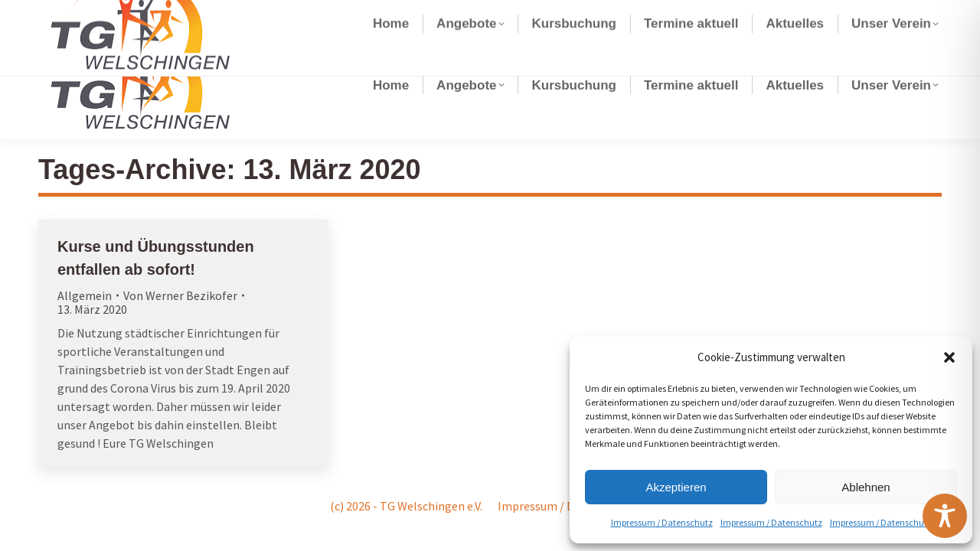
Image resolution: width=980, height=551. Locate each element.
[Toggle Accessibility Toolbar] (945, 516)
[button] (949, 357)
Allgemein (85, 295)
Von (180, 295)
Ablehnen (866, 487)
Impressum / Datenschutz (662, 522)
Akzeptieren (676, 487)
